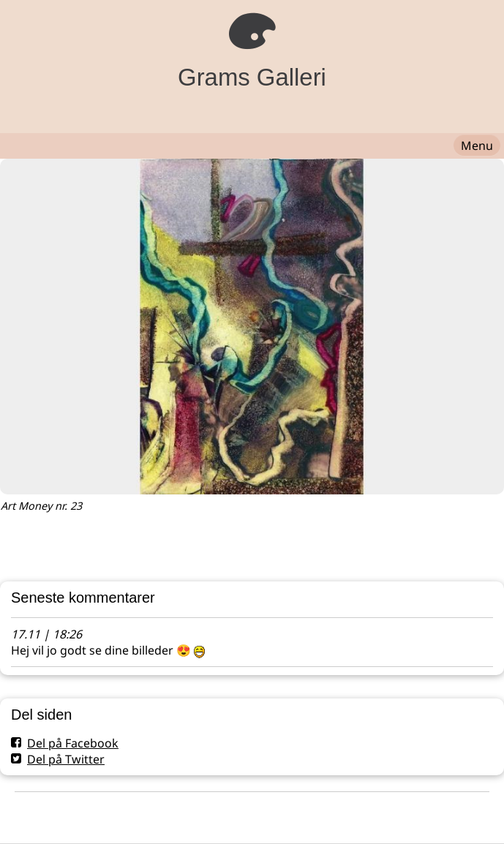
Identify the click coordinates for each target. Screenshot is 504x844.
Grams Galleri (252, 77)
